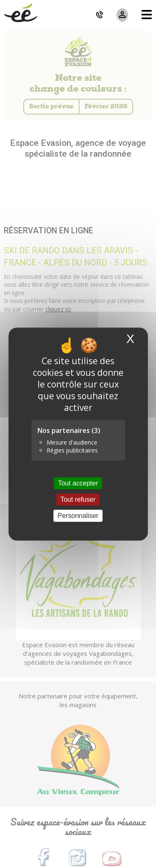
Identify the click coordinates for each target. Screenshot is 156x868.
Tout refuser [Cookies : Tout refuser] (78, 499)
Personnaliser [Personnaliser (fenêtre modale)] (78, 516)
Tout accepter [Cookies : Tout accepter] (78, 483)
